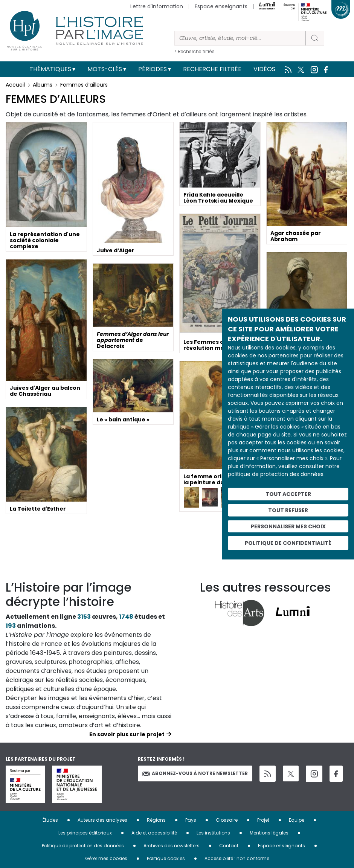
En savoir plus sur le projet (127, 734)
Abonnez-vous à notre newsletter (195, 773)
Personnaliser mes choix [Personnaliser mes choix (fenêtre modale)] (288, 526)
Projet (263, 820)
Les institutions (213, 833)
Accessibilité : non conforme (237, 858)
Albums (43, 85)
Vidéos (264, 69)
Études (50, 820)
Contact (229, 846)
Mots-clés (105, 69)
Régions (156, 820)
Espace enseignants (221, 6)
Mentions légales (269, 833)
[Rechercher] (240, 38)
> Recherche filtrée (195, 51)
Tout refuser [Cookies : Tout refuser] (288, 510)
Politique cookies (166, 858)
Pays (191, 820)
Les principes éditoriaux (85, 833)
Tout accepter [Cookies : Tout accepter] (288, 494)
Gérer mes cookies (106, 858)
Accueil (15, 85)
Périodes (153, 69)
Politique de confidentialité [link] (288, 543)
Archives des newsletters (172, 846)
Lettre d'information (157, 6)
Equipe (297, 820)
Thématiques (50, 69)
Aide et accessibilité (154, 833)
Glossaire (227, 820)
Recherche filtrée (212, 69)
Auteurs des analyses (102, 820)
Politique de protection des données (83, 846)
